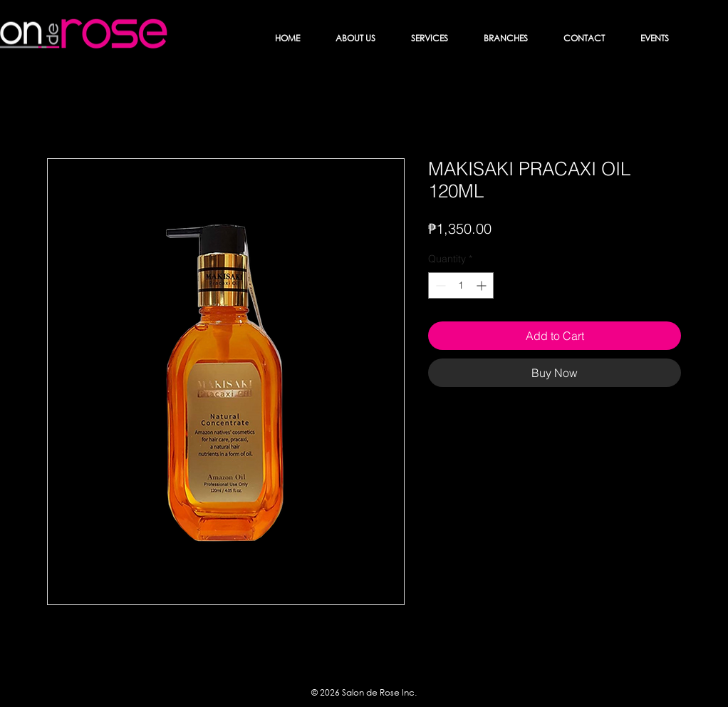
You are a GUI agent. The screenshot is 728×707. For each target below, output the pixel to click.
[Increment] (483, 285)
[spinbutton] (461, 285)
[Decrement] (439, 285)
